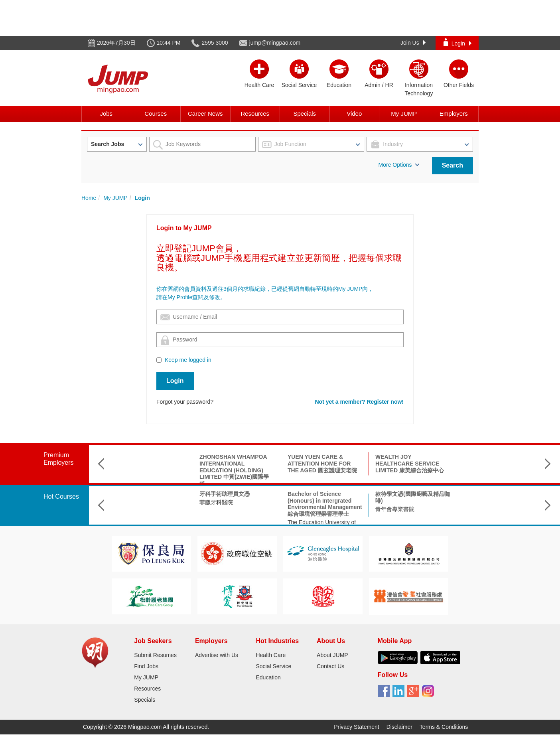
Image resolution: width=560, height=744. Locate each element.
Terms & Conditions (444, 727)
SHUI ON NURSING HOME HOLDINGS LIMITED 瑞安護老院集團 (499, 464)
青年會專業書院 (307, 509)
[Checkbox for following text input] (159, 360)
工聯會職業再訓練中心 (491, 502)
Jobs (106, 113)
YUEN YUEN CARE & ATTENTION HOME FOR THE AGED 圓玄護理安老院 (235, 464)
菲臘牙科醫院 (128, 502)
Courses (156, 113)
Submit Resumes (155, 655)
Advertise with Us (217, 655)
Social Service (273, 666)
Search (453, 165)
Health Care (271, 655)
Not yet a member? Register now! (360, 402)
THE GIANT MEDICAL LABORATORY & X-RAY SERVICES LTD (407, 464)
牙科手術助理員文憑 (137, 494)
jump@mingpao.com (275, 43)
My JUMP (404, 113)
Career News (205, 113)
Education (268, 677)
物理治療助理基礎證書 (491, 494)
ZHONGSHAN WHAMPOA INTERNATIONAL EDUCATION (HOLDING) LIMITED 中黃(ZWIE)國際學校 (146, 470)
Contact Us (330, 666)
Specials (305, 113)
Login (457, 42)
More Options (399, 165)
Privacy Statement (357, 727)
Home (89, 198)
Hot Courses (61, 496)
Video (354, 113)
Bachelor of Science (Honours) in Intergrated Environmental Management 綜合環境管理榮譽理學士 (237, 504)
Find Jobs (146, 666)
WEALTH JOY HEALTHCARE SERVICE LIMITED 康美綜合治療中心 (322, 464)
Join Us (413, 43)
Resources (255, 113)
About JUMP (332, 655)
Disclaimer (399, 727)
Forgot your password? (185, 402)
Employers (454, 113)
